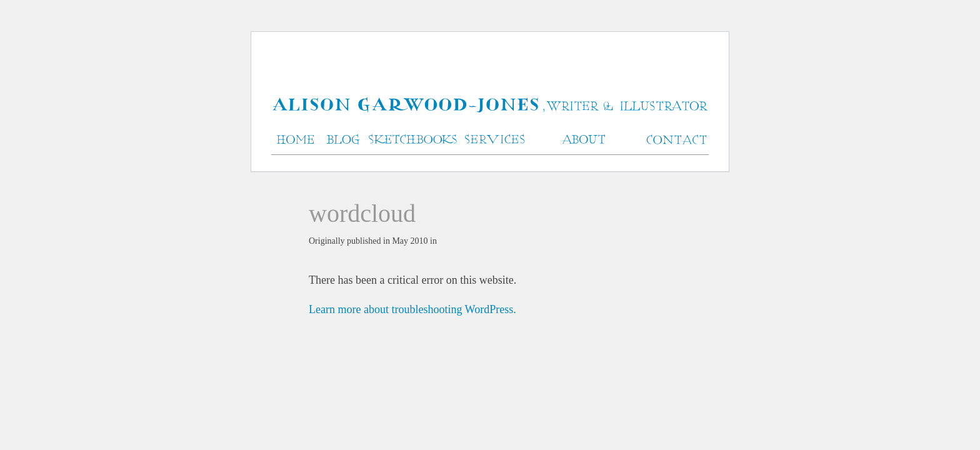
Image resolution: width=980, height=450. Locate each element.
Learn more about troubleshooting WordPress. (412, 309)
